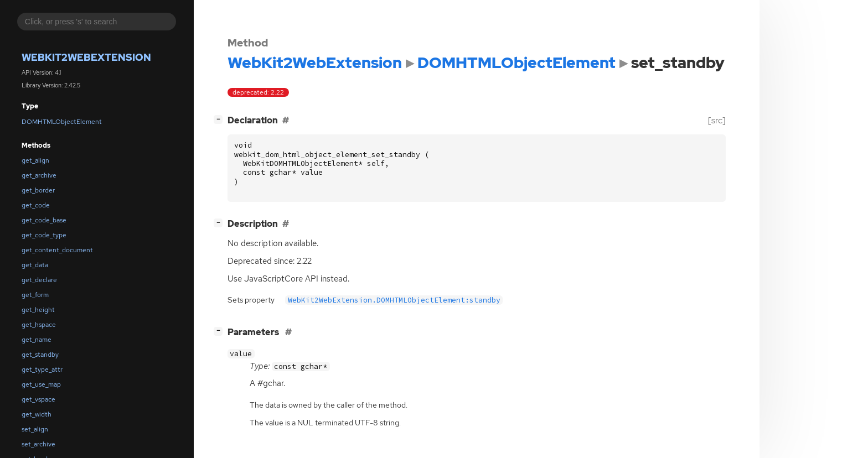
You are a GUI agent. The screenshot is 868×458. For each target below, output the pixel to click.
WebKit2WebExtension (86, 57)
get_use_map (41, 384)
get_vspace (38, 399)
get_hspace (39, 325)
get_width (37, 414)
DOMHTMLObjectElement (62, 122)
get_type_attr (42, 369)
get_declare (39, 280)
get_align (35, 160)
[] (220, 119)
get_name (37, 340)
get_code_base (44, 220)
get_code (36, 205)
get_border (38, 190)
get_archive (39, 175)
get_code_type (44, 235)
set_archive (38, 444)
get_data (35, 265)
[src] (717, 120)
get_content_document (57, 250)
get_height (38, 310)
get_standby (40, 355)
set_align (35, 429)
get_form (35, 295)
